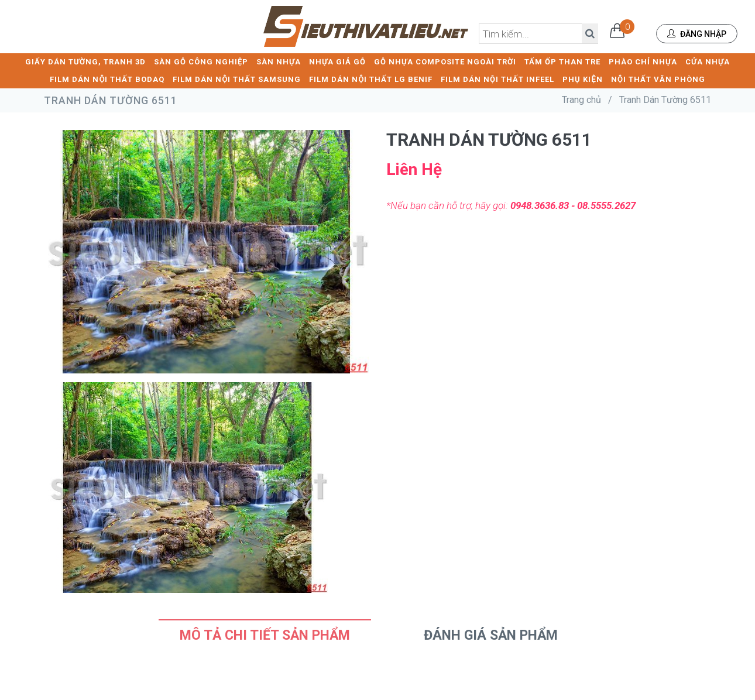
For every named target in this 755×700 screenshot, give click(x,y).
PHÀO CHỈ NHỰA (643, 62)
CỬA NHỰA (708, 62)
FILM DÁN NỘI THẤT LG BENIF (371, 79)
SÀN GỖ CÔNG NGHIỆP (201, 62)
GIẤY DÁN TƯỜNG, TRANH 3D (85, 62)
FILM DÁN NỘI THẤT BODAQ (107, 79)
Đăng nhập (697, 34)
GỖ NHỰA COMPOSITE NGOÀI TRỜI (445, 62)
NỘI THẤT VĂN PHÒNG (658, 79)
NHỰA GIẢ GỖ (337, 62)
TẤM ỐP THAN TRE (562, 62)
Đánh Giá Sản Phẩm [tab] (491, 635)
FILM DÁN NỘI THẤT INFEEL (497, 79)
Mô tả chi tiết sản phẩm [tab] (265, 635)
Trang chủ (581, 100)
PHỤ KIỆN (582, 79)
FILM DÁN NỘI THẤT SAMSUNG (237, 79)
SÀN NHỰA (279, 62)
